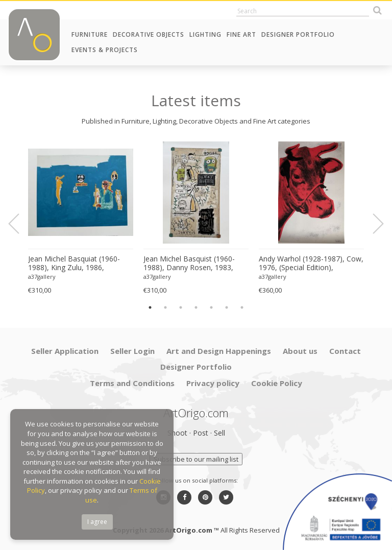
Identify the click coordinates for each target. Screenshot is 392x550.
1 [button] (150, 307)
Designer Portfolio (298, 34)
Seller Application (65, 351)
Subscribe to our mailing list (196, 459)
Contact (345, 351)
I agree (97, 522)
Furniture (90, 34)
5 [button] (211, 307)
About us (300, 351)
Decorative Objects (149, 34)
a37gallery (42, 277)
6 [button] (227, 307)
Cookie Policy (277, 383)
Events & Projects (105, 50)
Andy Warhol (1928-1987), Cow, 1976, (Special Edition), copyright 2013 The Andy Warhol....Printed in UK (311, 264)
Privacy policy (213, 383)
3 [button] (181, 307)
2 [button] (165, 307)
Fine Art (241, 34)
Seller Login (132, 351)
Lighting (205, 34)
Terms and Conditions (132, 383)
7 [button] (242, 307)
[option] (81, 218)
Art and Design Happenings (219, 351)
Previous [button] (20, 224)
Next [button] (372, 224)
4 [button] (196, 307)
